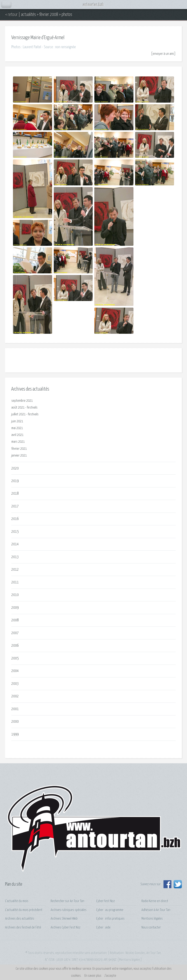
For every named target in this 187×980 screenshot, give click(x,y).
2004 (15, 671)
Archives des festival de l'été (23, 928)
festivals (32, 408)
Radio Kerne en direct (155, 901)
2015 (15, 532)
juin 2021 (17, 421)
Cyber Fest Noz (106, 901)
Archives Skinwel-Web (64, 919)
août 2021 (18, 408)
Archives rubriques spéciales (69, 910)
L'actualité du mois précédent (24, 910)
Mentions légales (152, 919)
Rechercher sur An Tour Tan (67, 901)
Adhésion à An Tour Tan (156, 910)
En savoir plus (93, 976)
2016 (15, 519)
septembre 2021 (22, 401)
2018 (15, 494)
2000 (15, 722)
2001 (15, 709)
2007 (15, 633)
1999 (15, 734)
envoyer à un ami (163, 54)
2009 (15, 608)
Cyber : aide (103, 928)
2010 (15, 595)
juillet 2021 (18, 414)
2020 (15, 468)
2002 (15, 696)
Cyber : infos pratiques (110, 919)
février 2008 (49, 15)
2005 (15, 658)
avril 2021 (17, 435)
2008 (15, 620)
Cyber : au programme (110, 910)
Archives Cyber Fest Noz (66, 928)
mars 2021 (18, 442)
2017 (15, 506)
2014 (15, 544)
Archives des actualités (20, 919)
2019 (15, 481)
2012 (15, 570)
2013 (15, 557)
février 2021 (19, 449)
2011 (15, 582)
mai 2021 (17, 428)
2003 (15, 684)
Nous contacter (151, 928)
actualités (28, 15)
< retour (11, 15)
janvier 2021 (19, 456)
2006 (15, 646)
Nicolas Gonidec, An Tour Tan (143, 953)
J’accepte (110, 976)
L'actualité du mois (17, 901)
